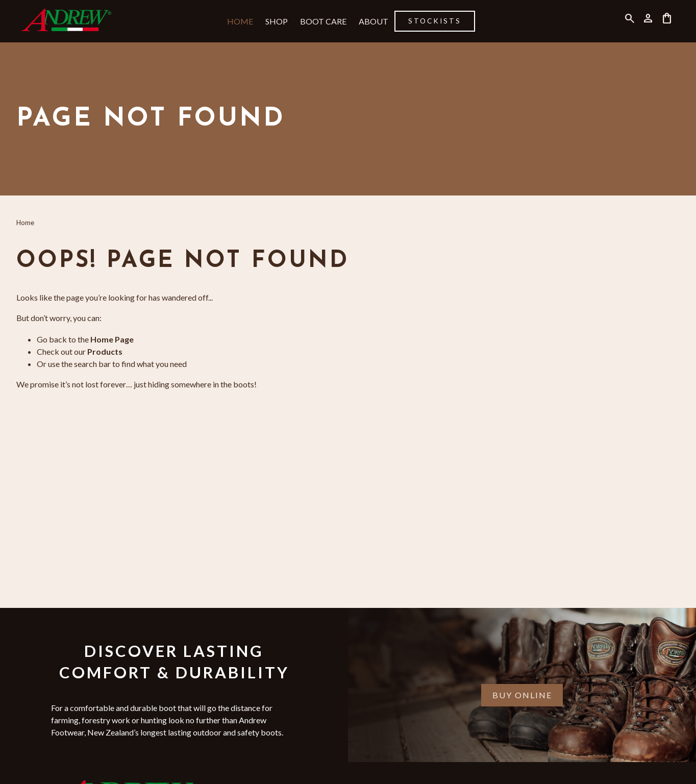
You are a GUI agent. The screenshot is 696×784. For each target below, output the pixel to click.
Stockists (435, 21)
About (374, 21)
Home (240, 21)
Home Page (112, 339)
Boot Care (323, 21)
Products (105, 351)
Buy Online (522, 695)
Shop (277, 21)
